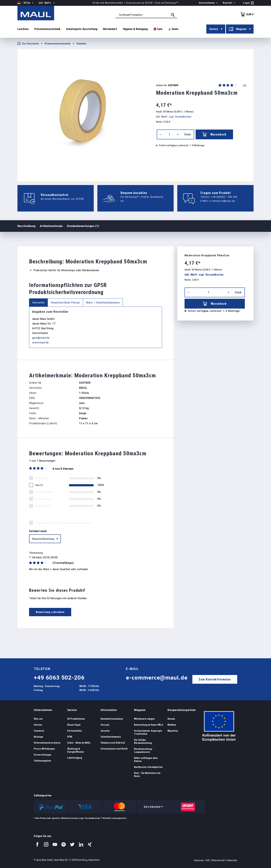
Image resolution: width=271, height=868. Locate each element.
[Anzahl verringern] (161, 134)
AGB (208, 860)
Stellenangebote (42, 761)
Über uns (38, 719)
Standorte (39, 731)
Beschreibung (26, 226)
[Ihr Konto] (248, 3)
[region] (82, 114)
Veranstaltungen (43, 755)
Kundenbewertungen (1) (83, 226)
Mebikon (172, 725)
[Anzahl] (169, 134)
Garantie (105, 731)
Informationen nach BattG (114, 749)
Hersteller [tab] (38, 302)
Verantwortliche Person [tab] (65, 302)
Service (72, 710)
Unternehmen (43, 710)
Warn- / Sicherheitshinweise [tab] (103, 302)
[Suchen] (173, 15)
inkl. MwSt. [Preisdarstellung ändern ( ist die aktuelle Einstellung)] (47, 3)
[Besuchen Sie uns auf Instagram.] (46, 844)
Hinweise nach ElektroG (113, 743)
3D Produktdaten (76, 719)
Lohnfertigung (75, 758)
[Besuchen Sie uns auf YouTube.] (55, 844)
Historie (38, 725)
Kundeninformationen (112, 719)
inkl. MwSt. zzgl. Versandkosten (174, 117)
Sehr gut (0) (42, 478)
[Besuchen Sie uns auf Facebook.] (37, 844)
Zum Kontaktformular (215, 679)
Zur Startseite (28, 43)
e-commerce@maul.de (222, 201)
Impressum (199, 860)
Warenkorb (214, 134)
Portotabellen (74, 731)
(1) (244, 85)
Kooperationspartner (182, 710)
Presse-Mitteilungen (44, 749)
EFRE (70, 737)
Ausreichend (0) (44, 499)
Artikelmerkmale (51, 226)
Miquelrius (173, 731)
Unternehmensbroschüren (47, 743)
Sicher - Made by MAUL (79, 743)
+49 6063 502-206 (59, 678)
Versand (105, 725)
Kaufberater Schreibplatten (148, 767)
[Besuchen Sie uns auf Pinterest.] (64, 844)
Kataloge (38, 737)
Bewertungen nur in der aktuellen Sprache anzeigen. (63, 523)
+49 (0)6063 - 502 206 (224, 197)
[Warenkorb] (246, 14)
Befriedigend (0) (44, 492)
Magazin (140, 710)
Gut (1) (39, 485)
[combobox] (146, 15)
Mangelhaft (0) (44, 506)
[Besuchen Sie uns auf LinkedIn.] (81, 844)
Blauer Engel (74, 725)
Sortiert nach (38, 531)
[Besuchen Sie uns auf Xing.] (90, 844)
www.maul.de (40, 342)
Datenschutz (232, 860)
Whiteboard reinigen (144, 719)
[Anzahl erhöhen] (178, 134)
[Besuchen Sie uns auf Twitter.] (72, 844)
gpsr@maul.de (41, 338)
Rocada (171, 719)
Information (109, 710)
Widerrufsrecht (218, 860)
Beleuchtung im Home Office (149, 725)
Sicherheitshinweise (111, 737)
